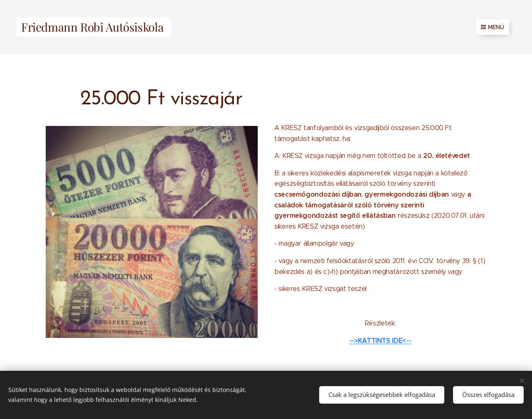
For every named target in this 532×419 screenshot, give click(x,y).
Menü (493, 27)
